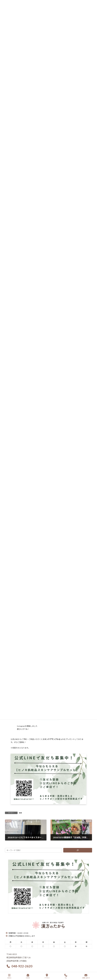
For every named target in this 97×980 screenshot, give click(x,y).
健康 (20, 813)
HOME (28, 976)
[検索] (78, 850)
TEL (66, 976)
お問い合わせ (86, 976)
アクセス (47, 976)
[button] (19, 966)
